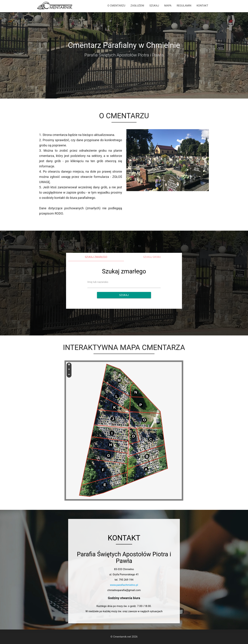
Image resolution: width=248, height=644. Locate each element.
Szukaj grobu (152, 257)
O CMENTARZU (116, 6)
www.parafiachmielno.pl (124, 585)
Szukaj (124, 295)
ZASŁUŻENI (137, 6)
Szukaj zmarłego (96, 257)
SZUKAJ (154, 6)
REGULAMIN (184, 6)
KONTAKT (202, 6)
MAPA (168, 6)
